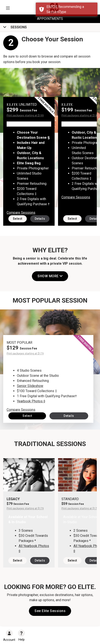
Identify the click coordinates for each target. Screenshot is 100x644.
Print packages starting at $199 (25, 116)
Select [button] (18, 219)
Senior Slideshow (30, 386)
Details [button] (40, 219)
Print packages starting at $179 (25, 354)
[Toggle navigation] (8, 8)
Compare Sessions (21, 213)
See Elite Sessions (50, 611)
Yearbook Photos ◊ (31, 401)
